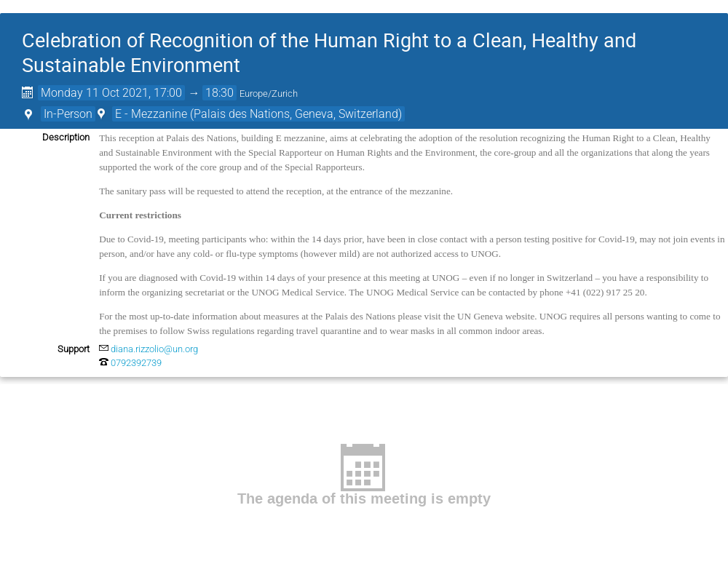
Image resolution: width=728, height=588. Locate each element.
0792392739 (136, 363)
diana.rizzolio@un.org (154, 349)
